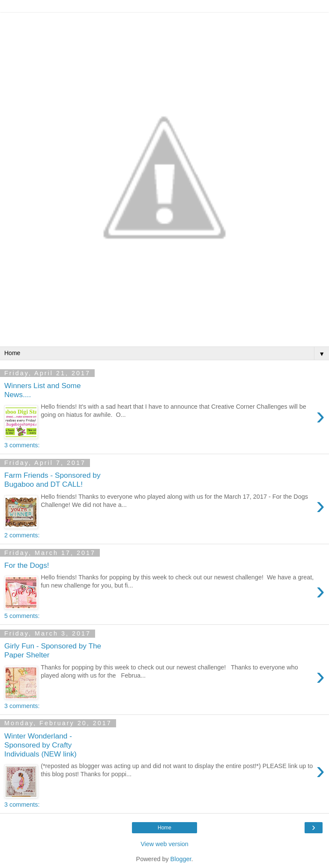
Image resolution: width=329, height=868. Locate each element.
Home (164, 828)
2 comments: (22, 535)
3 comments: (22, 445)
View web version (164, 844)
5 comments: (22, 616)
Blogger (181, 859)
